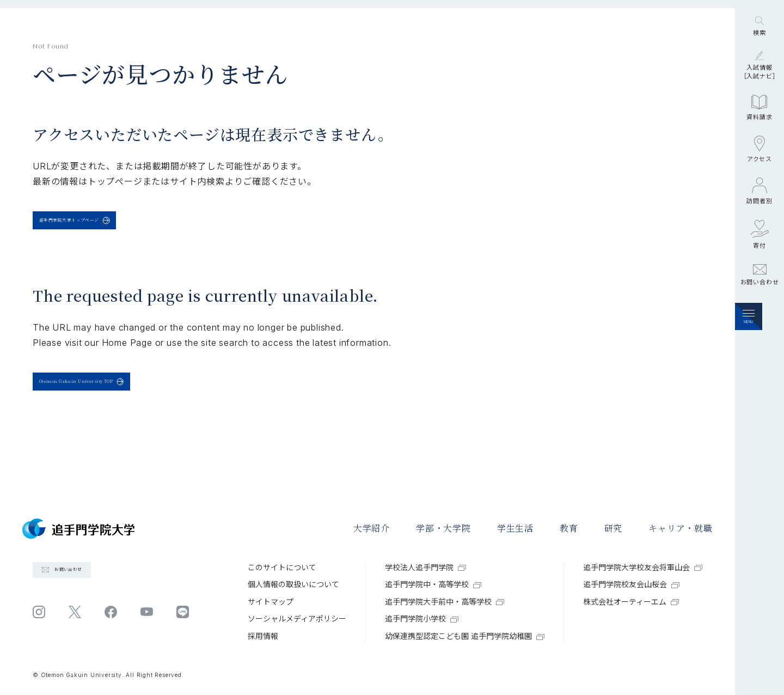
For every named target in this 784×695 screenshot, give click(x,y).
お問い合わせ (760, 338)
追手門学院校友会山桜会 (631, 584)
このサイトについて (282, 567)
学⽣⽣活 (515, 529)
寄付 (759, 298)
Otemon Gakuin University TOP (121, 402)
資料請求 (759, 171)
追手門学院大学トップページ (106, 227)
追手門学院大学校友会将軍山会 (643, 567)
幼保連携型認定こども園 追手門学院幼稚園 (465, 636)
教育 (569, 529)
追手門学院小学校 (422, 619)
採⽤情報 (263, 636)
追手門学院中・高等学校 (433, 584)
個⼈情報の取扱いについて (293, 584)
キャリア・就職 (681, 529)
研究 (614, 529)
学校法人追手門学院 (425, 567)
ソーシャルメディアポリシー (297, 619)
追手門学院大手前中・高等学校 (445, 602)
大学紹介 (372, 529)
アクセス (759, 212)
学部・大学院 (443, 529)
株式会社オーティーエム (631, 602)
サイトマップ (271, 602)
